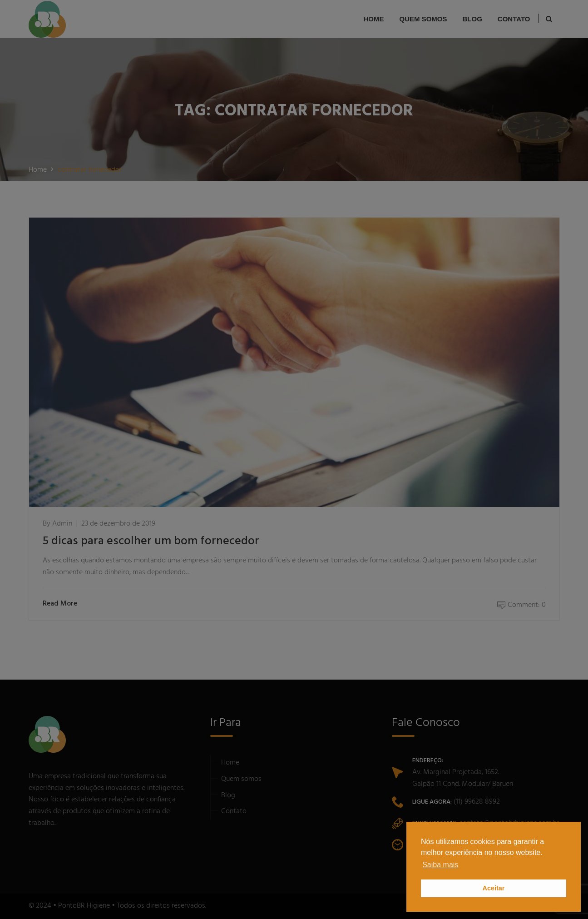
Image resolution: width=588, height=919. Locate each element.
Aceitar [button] (494, 888)
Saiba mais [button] (440, 865)
